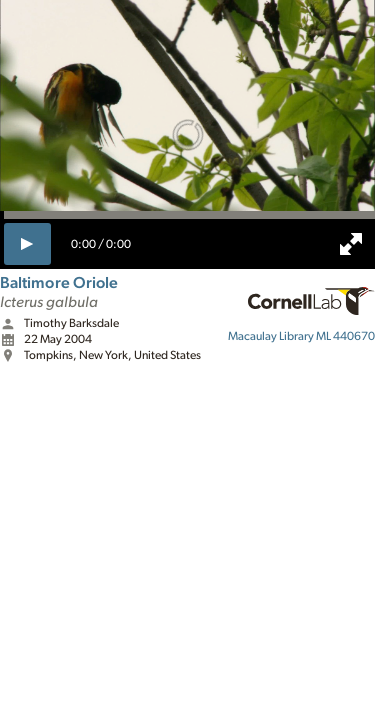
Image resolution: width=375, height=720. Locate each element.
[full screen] (351, 244)
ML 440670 (301, 336)
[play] (27, 244)
